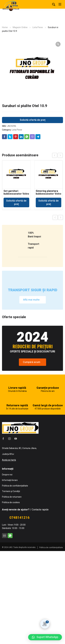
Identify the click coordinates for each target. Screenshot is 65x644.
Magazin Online (20, 27)
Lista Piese (38, 27)
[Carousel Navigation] (57, 155)
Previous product (55, 217)
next (60, 155)
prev (55, 155)
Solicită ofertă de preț (33, 120)
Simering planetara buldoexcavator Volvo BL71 (49, 194)
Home (5, 27)
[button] (45, 637)
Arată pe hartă (9, 553)
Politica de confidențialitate (51, 640)
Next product (61, 217)
